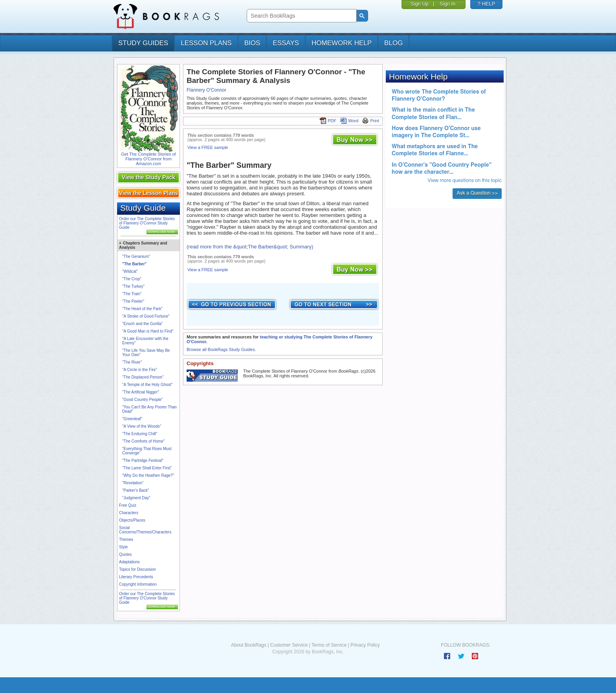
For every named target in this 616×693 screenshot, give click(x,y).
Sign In (447, 4)
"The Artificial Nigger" (141, 392)
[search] (301, 16)
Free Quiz (128, 505)
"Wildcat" (130, 271)
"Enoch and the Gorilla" (142, 324)
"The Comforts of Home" (143, 441)
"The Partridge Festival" (143, 460)
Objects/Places (132, 520)
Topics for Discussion (137, 569)
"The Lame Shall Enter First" (147, 468)
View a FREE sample (208, 147)
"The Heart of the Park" (142, 309)
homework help (342, 43)
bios (252, 43)
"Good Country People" (142, 400)
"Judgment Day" (136, 498)
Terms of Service (329, 645)
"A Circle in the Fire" (140, 370)
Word (349, 121)
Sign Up (420, 4)
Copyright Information (138, 584)
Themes (126, 540)
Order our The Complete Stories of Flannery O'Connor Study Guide (147, 223)
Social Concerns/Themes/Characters (145, 530)
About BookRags (249, 645)
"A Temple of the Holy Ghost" (147, 385)
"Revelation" (133, 483)
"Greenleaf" (132, 419)
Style (123, 547)
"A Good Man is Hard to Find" (148, 331)
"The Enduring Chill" (140, 434)
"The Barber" (134, 264)
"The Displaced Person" (143, 377)
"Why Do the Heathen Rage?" (148, 475)
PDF (328, 121)
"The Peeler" (133, 301)
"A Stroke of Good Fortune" (146, 316)
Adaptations (129, 562)
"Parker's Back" (136, 490)
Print (371, 121)
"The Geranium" (136, 256)
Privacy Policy (365, 645)
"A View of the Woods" (142, 426)
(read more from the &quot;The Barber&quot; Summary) (250, 247)
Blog (393, 43)
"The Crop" (132, 279)
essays (286, 43)
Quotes (125, 554)
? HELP (487, 4)
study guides (143, 43)
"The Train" (132, 294)
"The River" (132, 362)
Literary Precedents (136, 577)
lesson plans (206, 43)
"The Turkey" (133, 286)
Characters (129, 513)
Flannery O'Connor (206, 90)
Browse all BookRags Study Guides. (221, 349)
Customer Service (289, 645)
